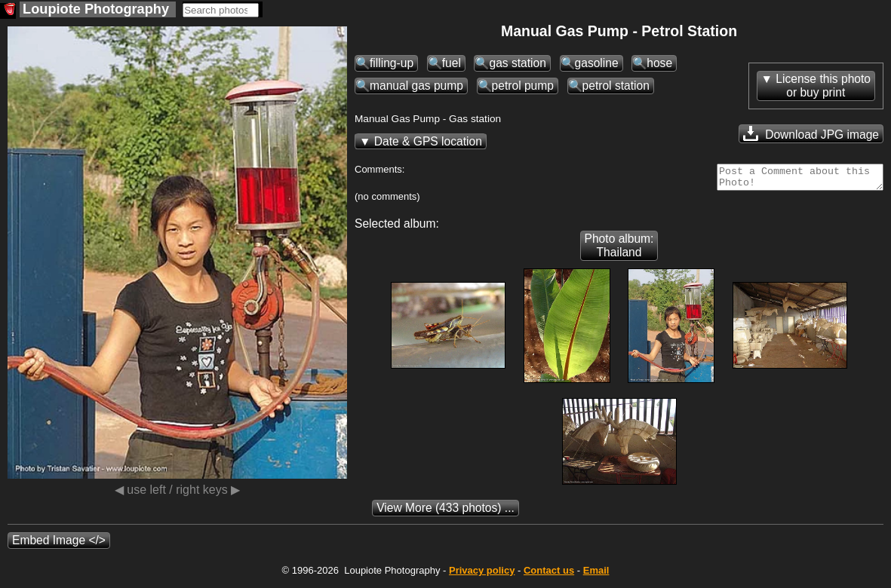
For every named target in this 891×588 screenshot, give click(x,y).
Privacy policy (482, 575)
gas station (517, 63)
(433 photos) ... (445, 512)
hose (659, 63)
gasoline (597, 63)
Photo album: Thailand (619, 250)
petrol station (616, 86)
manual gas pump (416, 86)
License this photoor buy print (823, 86)
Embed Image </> (59, 545)
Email (596, 575)
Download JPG (811, 133)
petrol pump (523, 86)
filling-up (392, 63)
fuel (452, 63)
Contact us (549, 575)
